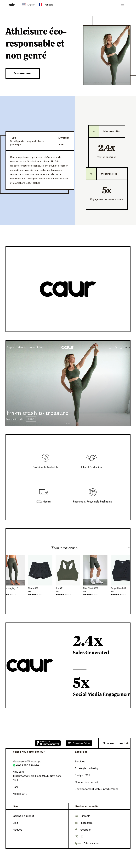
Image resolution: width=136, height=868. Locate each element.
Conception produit (87, 782)
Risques (18, 830)
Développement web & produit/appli (97, 789)
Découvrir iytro (93, 843)
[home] (12, 5)
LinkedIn (86, 816)
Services (80, 762)
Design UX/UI (83, 775)
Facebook (85, 830)
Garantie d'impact (24, 816)
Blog (15, 823)
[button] (123, 5)
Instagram (87, 823)
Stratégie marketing (87, 768)
